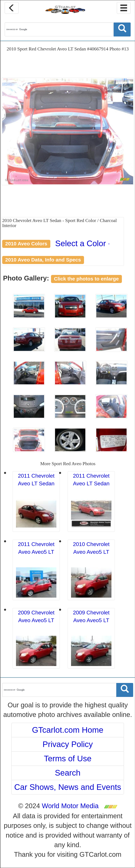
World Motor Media (70, 806)
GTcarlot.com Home (68, 730)
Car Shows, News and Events (68, 787)
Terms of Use (68, 759)
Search (68, 773)
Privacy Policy (68, 744)
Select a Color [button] (82, 243)
